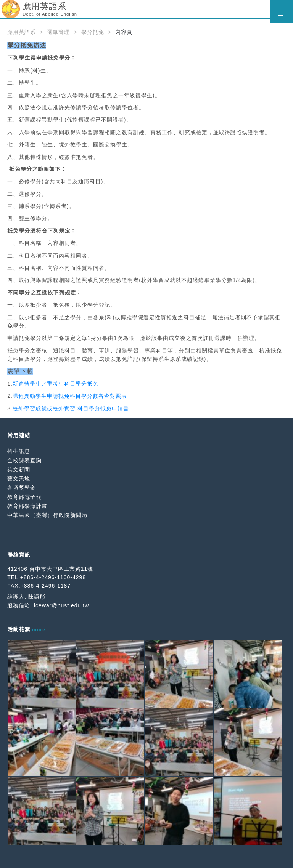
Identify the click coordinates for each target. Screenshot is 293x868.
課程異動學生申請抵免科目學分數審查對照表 (70, 396)
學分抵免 (93, 32)
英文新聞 (19, 469)
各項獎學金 (22, 488)
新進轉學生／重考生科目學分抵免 (56, 384)
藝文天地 (19, 479)
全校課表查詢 (24, 460)
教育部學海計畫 (27, 506)
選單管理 (58, 32)
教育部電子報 (24, 497)
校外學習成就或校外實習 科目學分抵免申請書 (71, 408)
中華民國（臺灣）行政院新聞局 (47, 515)
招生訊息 (19, 451)
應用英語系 (22, 32)
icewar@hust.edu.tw (61, 605)
